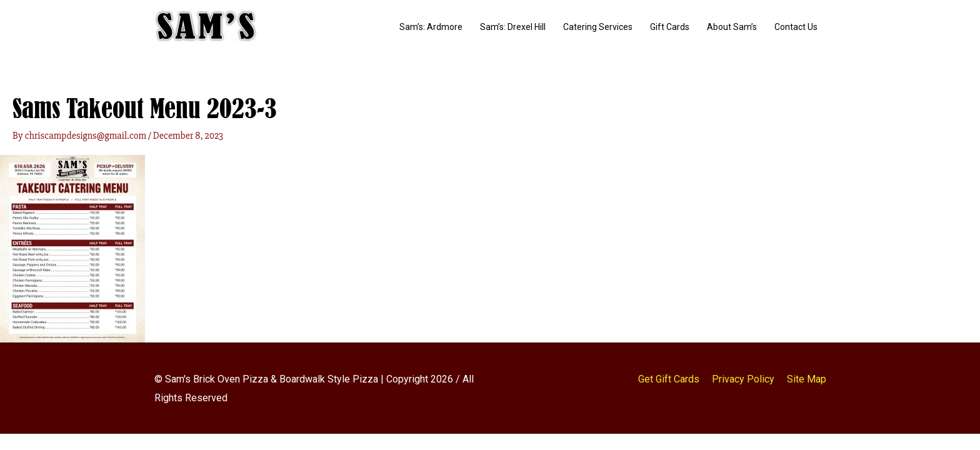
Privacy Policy (743, 379)
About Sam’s (732, 27)
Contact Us (796, 27)
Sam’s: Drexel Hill (513, 27)
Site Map (807, 379)
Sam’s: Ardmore (431, 27)
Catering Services (598, 27)
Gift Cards (670, 27)
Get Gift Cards (669, 379)
